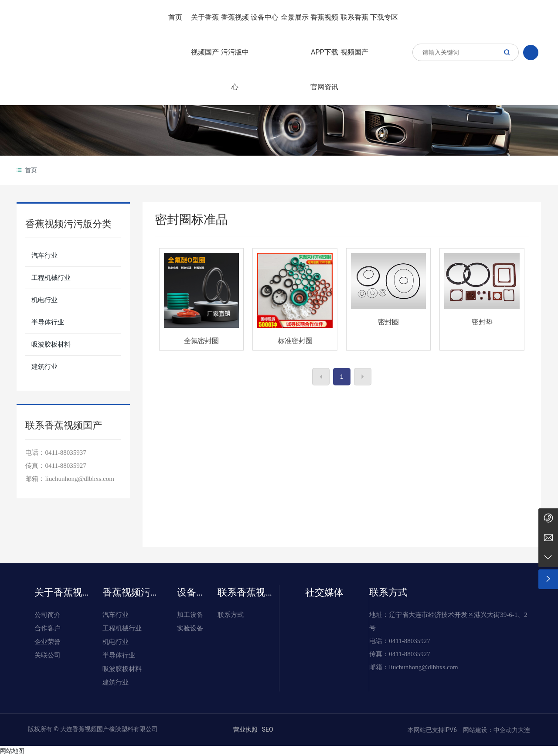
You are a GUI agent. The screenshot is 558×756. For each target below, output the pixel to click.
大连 (524, 730)
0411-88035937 (65, 453)
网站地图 (12, 751)
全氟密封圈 (201, 341)
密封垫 (482, 322)
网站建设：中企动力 (490, 730)
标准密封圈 (295, 341)
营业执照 (245, 729)
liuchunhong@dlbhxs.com (423, 667)
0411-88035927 (65, 466)
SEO (268, 729)
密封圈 (388, 322)
